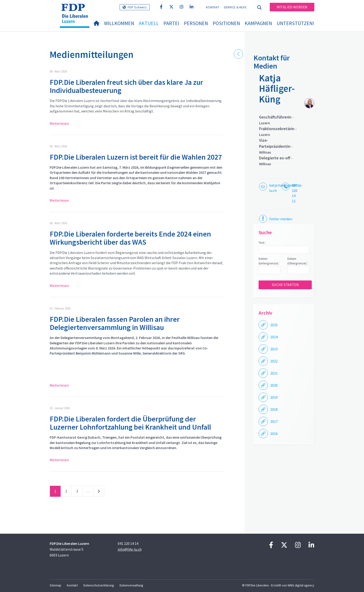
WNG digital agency (301, 585)
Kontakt (213, 7)
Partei (171, 23)
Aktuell (149, 23)
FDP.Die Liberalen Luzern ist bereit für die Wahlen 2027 (136, 157)
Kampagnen (258, 23)
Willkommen (119, 23)
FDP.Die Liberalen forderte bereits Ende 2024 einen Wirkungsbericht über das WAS (130, 238)
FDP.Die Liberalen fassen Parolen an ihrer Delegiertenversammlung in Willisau (115, 323)
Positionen (226, 23)
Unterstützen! (296, 23)
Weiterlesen (59, 123)
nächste (99, 492)
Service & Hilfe (235, 7)
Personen (196, 23)
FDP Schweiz (137, 7)
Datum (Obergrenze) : (298, 261)
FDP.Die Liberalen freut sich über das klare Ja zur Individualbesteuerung (126, 86)
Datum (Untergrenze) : (269, 261)
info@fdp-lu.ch (130, 549)
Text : (262, 243)
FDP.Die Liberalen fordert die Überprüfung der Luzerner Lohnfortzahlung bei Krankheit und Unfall (130, 423)
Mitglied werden (292, 7)
